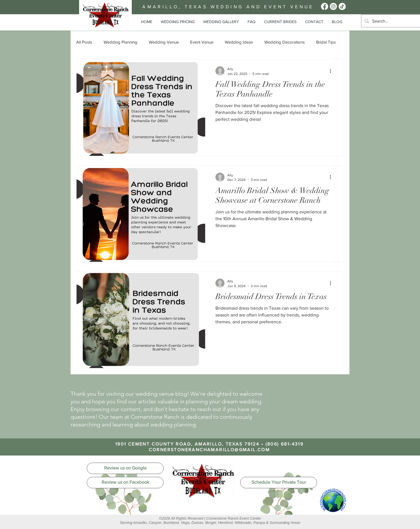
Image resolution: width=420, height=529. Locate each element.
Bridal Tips (326, 42)
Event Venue (202, 42)
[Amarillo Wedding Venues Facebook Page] (325, 6)
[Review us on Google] (125, 468)
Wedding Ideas (239, 42)
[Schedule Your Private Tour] (279, 483)
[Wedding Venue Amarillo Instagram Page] (333, 6)
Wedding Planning (121, 42)
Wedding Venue (164, 42)
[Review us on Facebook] (125, 483)
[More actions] (332, 71)
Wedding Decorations (285, 42)
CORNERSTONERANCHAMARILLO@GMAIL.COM (209, 450)
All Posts (84, 42)
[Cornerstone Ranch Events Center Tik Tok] (342, 6)
